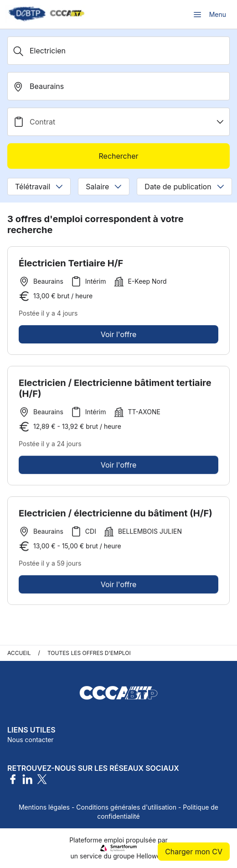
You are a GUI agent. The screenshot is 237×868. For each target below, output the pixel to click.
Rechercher (118, 156)
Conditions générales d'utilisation (126, 807)
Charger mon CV (194, 852)
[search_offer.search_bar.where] (118, 86)
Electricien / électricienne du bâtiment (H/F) (116, 516)
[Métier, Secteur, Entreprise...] (118, 51)
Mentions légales (44, 807)
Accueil (19, 653)
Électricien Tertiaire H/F (71, 263)
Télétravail (39, 187)
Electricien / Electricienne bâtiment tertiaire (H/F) (115, 391)
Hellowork (151, 856)
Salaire (104, 187)
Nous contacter (31, 740)
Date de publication (184, 187)
